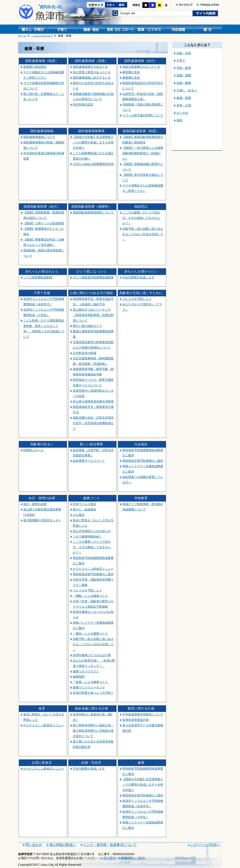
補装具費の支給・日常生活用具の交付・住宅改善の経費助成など (93, 423)
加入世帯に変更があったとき (92, 72)
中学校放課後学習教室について (143, 714)
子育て (181, 61)
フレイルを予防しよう (137, 299)
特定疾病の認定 (83, 104)
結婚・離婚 (184, 83)
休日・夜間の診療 (35, 504)
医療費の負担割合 (35, 67)
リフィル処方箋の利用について (143, 115)
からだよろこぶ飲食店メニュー (93, 569)
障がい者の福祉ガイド (87, 326)
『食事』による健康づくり (90, 682)
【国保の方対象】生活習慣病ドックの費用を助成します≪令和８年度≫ (93, 142)
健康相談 (79, 677)
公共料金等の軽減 (85, 353)
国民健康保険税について (39, 137)
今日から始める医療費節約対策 (93, 164)
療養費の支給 (131, 78)
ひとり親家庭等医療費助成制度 (93, 277)
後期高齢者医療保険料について (93, 212)
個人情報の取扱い (63, 845)
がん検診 (79, 515)
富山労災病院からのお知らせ (92, 531)
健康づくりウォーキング (89, 687)
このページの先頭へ (205, 845)
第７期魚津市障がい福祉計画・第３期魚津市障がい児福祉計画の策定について (93, 731)
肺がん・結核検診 (85, 509)
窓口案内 (109, 858)
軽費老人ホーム (34, 450)
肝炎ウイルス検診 (85, 504)
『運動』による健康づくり (90, 596)
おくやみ (182, 113)
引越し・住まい (187, 90)
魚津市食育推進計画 (136, 720)
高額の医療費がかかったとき (141, 67)
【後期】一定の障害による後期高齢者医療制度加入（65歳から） (143, 153)
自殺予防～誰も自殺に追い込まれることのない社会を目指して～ (143, 234)
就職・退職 (184, 75)
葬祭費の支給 (131, 72)
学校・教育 (184, 68)
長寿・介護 (184, 105)
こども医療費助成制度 (38, 277)
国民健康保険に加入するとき (92, 78)
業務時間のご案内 (133, 858)
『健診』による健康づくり (90, 633)
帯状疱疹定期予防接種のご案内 (143, 461)
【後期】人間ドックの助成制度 (44, 223)
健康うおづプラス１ (86, 671)
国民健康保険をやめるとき (90, 67)
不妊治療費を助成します (138, 277)
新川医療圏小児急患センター (42, 520)
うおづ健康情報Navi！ (88, 536)
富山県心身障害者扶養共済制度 (93, 401)
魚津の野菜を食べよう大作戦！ (93, 693)
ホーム (22, 36)
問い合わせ (34, 845)
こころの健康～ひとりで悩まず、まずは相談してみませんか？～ (141, 218)
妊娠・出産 (184, 53)
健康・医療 (184, 98)
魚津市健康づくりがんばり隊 (92, 655)
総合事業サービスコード (89, 461)
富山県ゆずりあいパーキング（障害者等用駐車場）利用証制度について (93, 315)
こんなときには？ (42, 36)
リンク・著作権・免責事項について (110, 845)
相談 (179, 120)
